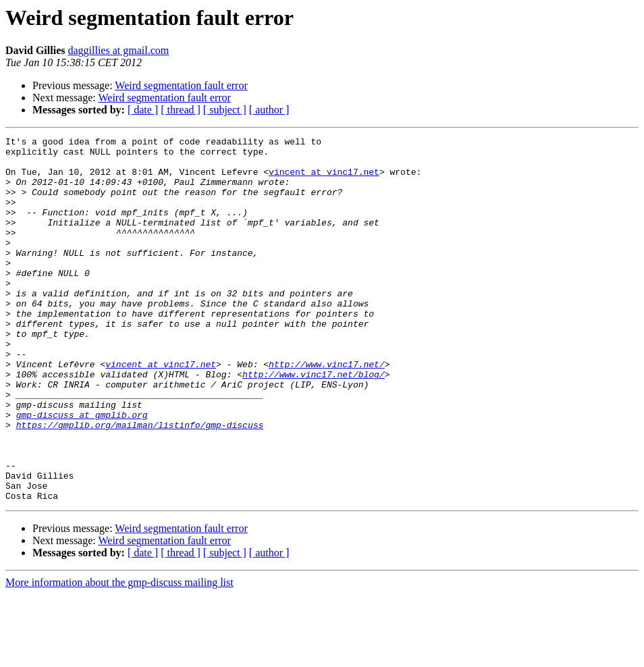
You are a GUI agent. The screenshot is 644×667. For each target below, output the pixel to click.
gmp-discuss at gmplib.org (82, 471)
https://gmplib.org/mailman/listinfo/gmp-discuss (140, 483)
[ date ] (143, 110)
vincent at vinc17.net (324, 180)
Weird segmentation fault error (181, 85)
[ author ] (269, 110)
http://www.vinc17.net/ (327, 410)
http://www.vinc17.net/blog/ (314, 423)
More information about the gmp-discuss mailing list (119, 655)
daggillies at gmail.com (118, 50)
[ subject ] (225, 110)
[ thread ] (181, 110)
